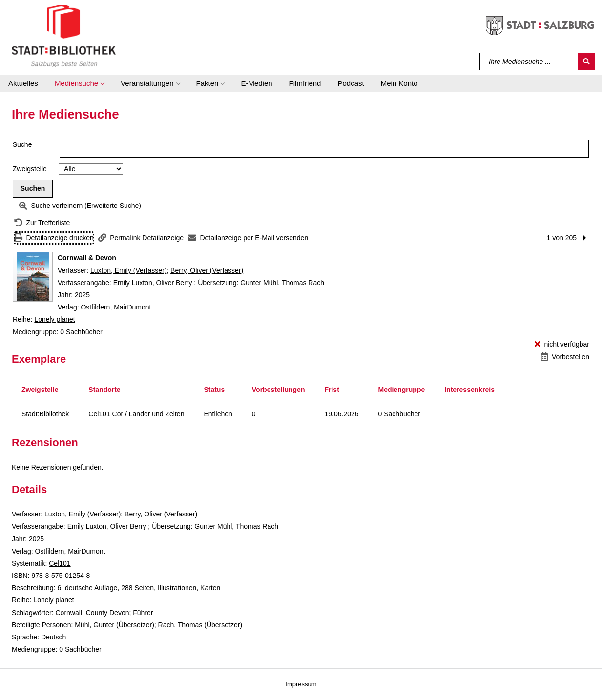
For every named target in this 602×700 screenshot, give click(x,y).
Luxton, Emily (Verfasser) (128, 270)
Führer (143, 613)
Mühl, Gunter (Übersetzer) (114, 625)
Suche (22, 144)
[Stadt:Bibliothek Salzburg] (64, 36)
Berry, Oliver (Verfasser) (207, 270)
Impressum (301, 684)
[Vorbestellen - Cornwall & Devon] (565, 357)
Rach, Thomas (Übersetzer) (200, 625)
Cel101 (60, 563)
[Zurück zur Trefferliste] (42, 223)
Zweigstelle (30, 169)
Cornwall (68, 613)
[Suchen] (586, 62)
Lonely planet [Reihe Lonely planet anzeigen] (54, 319)
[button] (79, 83)
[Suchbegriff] (529, 62)
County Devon (108, 613)
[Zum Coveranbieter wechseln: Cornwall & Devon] (33, 277)
